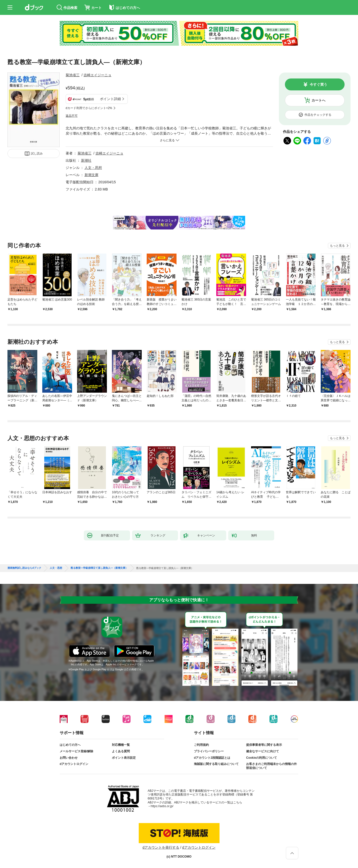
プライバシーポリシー (209, 751)
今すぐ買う (318, 84)
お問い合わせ (69, 758)
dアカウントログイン (74, 764)
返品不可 (72, 116)
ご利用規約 (201, 745)
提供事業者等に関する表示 (264, 745)
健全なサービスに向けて (263, 751)
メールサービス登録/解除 (76, 751)
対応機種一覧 (121, 745)
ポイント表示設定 (124, 758)
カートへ (318, 100)
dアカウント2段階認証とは (212, 758)
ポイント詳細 (110, 99)
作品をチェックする (318, 115)
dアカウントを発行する (161, 847)
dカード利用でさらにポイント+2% (89, 108)
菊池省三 (73, 75)
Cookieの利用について (262, 758)
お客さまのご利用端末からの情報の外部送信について (271, 766)
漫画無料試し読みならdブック (24, 568)
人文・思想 (93, 168)
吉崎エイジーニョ (97, 75)
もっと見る (337, 246)
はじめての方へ (70, 745)
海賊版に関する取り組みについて (216, 764)
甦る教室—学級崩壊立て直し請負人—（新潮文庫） (99, 568)
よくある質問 (121, 751)
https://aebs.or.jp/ (162, 806)
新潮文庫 (91, 175)
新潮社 (86, 160)
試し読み (37, 153)
